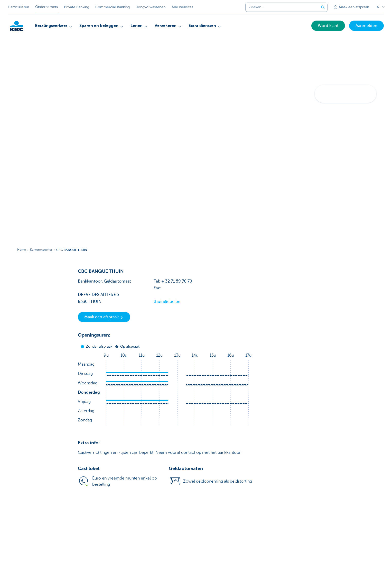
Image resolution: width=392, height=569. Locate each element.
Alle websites (182, 7)
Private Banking (77, 7)
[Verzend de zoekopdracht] (323, 7)
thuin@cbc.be (167, 302)
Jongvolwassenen (151, 7)
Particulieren (19, 7)
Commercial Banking (113, 7)
